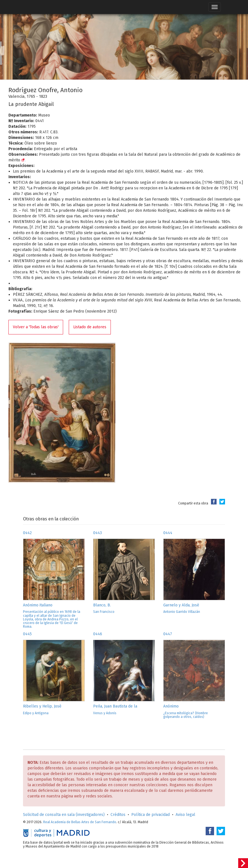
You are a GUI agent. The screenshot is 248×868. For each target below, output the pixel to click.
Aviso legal (185, 815)
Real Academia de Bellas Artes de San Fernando (80, 822)
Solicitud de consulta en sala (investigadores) (64, 815)
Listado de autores (90, 327)
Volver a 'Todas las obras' (36, 327)
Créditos (118, 815)
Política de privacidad (151, 815)
